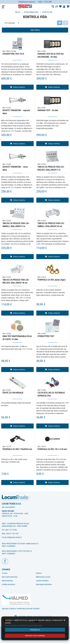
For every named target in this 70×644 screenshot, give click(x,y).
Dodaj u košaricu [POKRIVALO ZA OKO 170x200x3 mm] (17, 482)
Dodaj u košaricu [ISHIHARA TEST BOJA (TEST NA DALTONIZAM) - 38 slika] (52, 87)
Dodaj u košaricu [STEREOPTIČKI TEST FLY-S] (17, 87)
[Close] (35, 630)
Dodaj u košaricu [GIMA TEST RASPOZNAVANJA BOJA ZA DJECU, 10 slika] (17, 370)
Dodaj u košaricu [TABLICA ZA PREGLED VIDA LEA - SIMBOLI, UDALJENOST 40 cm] (52, 257)
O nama (5, 573)
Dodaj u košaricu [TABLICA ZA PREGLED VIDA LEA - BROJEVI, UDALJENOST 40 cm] (17, 313)
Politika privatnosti (8, 584)
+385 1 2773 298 (45, 2)
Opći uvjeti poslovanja (10, 577)
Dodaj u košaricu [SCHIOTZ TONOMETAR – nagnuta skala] (17, 144)
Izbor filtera (35, 30)
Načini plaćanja (7, 581)
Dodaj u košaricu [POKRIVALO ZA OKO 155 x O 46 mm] (52, 482)
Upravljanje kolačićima (44, 584)
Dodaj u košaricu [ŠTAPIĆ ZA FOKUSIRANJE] (17, 426)
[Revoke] (35, 636)
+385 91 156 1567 (12, 534)
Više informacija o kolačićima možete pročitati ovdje (24, 625)
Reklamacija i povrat (43, 577)
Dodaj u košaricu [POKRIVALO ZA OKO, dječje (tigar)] (52, 313)
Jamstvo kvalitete (42, 581)
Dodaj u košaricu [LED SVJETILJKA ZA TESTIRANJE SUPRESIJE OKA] (52, 426)
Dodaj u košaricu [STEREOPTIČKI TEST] (52, 370)
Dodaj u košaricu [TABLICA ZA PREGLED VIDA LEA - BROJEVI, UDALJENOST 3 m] (52, 200)
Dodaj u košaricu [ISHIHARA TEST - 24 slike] (52, 144)
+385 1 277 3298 (11, 530)
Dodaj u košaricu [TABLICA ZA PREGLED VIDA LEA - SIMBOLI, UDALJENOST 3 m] (17, 257)
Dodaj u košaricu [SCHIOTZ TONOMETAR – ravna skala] (17, 200)
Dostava (39, 573)
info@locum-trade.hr (27, 2)
